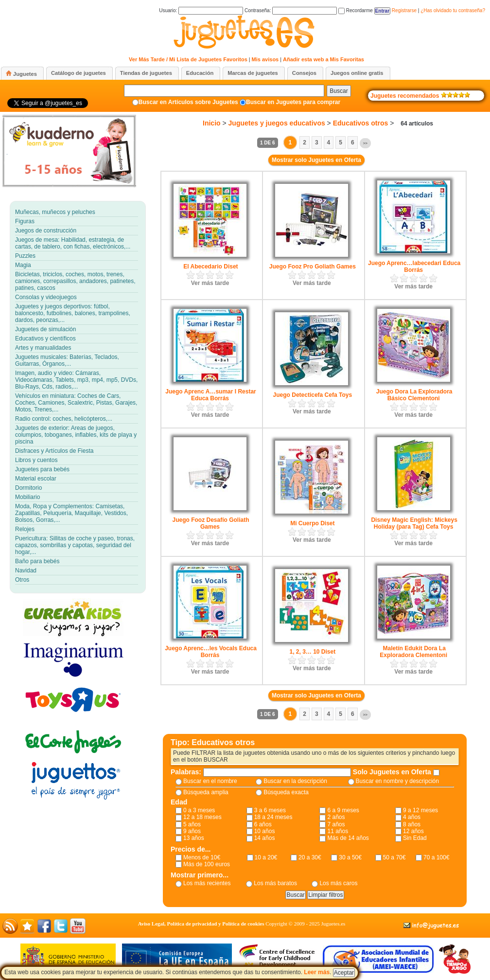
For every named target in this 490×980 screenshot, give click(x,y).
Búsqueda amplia (206, 792)
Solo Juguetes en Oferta (393, 772)
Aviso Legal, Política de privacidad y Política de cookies (201, 924)
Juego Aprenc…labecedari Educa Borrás (414, 267)
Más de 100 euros (207, 864)
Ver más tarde (210, 283)
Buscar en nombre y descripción (397, 781)
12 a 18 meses (202, 817)
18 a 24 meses (273, 817)
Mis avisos (265, 59)
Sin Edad (415, 838)
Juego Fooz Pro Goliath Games (313, 267)
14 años (265, 838)
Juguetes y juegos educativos (277, 123)
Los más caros (338, 883)
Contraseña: (291, 10)
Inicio (212, 123)
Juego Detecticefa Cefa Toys (313, 395)
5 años (192, 824)
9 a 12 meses (420, 810)
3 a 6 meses (270, 810)
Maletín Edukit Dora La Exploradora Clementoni (413, 652)
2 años (336, 817)
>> (365, 143)
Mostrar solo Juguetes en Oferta (316, 160)
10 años (265, 831)
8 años (412, 824)
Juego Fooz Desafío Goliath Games (210, 523)
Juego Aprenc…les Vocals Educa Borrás (211, 652)
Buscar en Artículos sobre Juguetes (188, 102)
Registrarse (404, 10)
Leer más (317, 972)
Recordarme (356, 10)
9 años (192, 831)
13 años (194, 838)
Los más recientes (207, 883)
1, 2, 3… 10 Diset (312, 652)
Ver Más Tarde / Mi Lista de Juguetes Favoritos (188, 59)
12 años (413, 831)
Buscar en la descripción (295, 781)
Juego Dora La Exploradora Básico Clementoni (414, 395)
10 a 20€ (266, 857)
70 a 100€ (436, 857)
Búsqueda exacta (286, 792)
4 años (412, 817)
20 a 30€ (310, 857)
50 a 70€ (394, 857)
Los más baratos (275, 883)
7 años (336, 824)
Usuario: (201, 10)
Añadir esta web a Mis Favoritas (324, 59)
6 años (263, 824)
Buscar (339, 91)
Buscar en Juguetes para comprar (293, 102)
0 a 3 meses (199, 810)
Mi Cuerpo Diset (312, 523)
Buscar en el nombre (210, 781)
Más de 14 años (348, 838)
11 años (338, 831)
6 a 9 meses (343, 810)
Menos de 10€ (202, 857)
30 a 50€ (350, 857)
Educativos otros (361, 123)
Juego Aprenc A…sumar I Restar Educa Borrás (211, 395)
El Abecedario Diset (210, 267)
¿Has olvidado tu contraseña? (453, 10)
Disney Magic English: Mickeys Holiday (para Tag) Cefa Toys (414, 523)
